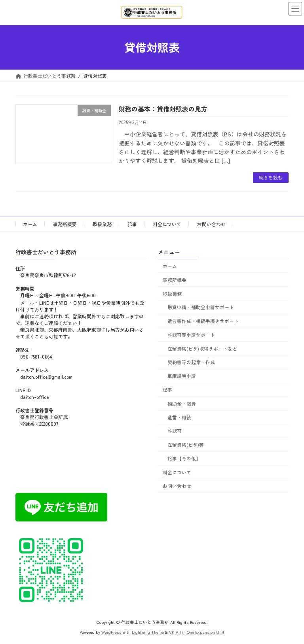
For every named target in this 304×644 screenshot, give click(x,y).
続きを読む (271, 177)
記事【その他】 (184, 458)
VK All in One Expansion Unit (197, 632)
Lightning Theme (148, 632)
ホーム (30, 224)
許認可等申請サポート (191, 335)
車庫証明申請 (182, 376)
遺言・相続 (179, 417)
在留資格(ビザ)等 (186, 445)
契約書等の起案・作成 (191, 362)
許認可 (175, 431)
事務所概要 (65, 224)
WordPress (111, 632)
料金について (167, 224)
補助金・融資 (182, 403)
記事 (132, 224)
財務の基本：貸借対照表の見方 (163, 109)
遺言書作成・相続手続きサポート (203, 321)
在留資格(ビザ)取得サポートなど (202, 348)
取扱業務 (102, 224)
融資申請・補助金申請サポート (201, 307)
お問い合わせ (211, 224)
